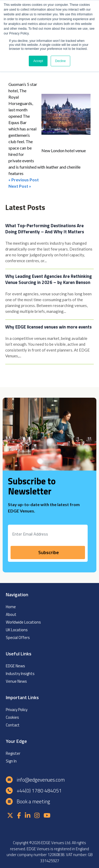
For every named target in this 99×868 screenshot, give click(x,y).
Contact (13, 725)
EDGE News (15, 666)
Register (13, 753)
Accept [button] (38, 61)
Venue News (16, 681)
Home (11, 607)
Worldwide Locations (23, 622)
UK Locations (17, 630)
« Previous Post (24, 180)
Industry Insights (20, 674)
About (11, 614)
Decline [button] (60, 61)
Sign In (11, 761)
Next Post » (20, 186)
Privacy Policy (17, 710)
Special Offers (18, 637)
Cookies (12, 717)
